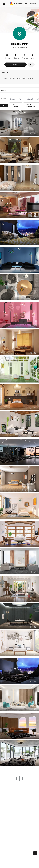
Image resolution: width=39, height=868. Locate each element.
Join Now (33, 4)
